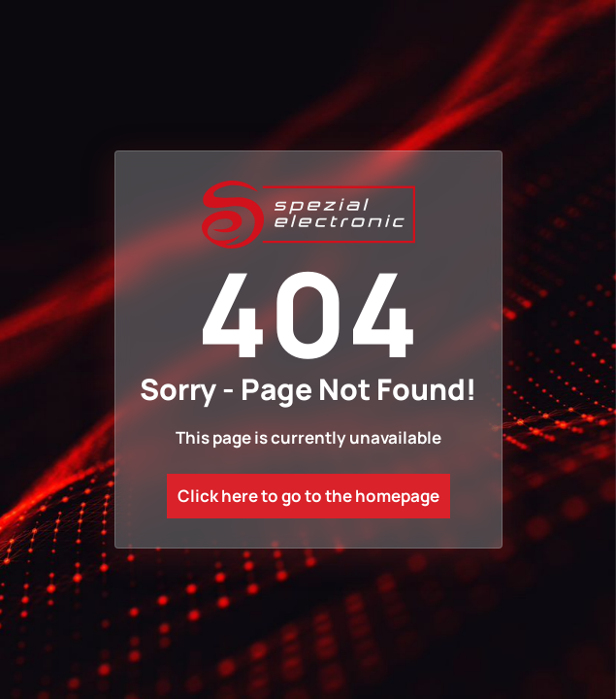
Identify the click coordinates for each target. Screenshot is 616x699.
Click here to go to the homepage (308, 496)
